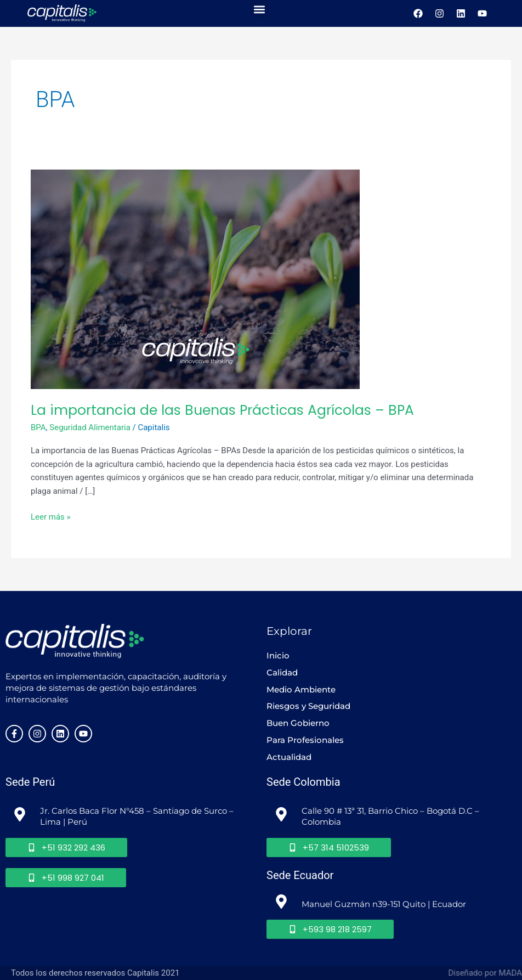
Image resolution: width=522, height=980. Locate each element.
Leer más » (51, 516)
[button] (260, 9)
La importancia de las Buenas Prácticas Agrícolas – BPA (222, 410)
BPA (38, 427)
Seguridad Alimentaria (90, 427)
